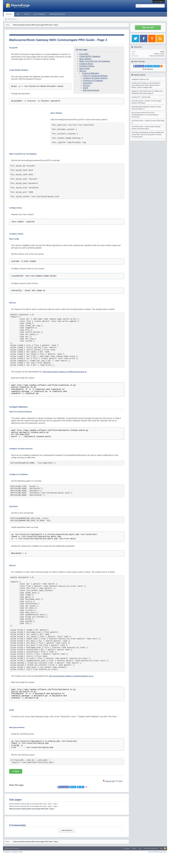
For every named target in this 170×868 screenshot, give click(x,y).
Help (140, 848)
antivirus (157, 54)
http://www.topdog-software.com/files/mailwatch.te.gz (71, 676)
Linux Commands (39, 14)
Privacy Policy (162, 852)
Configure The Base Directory (95, 78)
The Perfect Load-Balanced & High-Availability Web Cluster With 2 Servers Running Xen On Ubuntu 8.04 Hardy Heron (148, 135)
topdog (162, 52)
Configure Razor (86, 64)
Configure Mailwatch (90, 73)
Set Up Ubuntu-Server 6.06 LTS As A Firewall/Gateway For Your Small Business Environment (145, 115)
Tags (18, 14)
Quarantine (88, 83)
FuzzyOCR (84, 54)
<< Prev (16, 771)
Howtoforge (13, 852)
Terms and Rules (153, 852)
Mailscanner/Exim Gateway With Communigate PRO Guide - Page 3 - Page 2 (34, 806)
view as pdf (110, 781)
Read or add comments (157, 56)
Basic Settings (85, 59)
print (120, 781)
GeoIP (86, 88)
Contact (134, 848)
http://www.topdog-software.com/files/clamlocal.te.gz (65, 372)
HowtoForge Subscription (57, 14)
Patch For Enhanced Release (95, 76)
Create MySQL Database (90, 56)
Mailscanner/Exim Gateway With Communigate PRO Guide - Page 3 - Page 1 (34, 804)
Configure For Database (93, 81)
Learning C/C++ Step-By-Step (141, 97)
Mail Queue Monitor (91, 90)
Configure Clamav (87, 66)
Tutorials (9, 14)
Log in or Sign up (159, 1)
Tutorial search (12, 19)
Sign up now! (148, 27)
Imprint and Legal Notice (151, 848)
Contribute (126, 848)
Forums (27, 14)
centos (162, 54)
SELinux (83, 71)
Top (161, 848)
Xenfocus (17, 848)
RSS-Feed (165, 848)
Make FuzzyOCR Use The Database (95, 61)
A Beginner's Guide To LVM (140, 79)
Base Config (84, 69)
